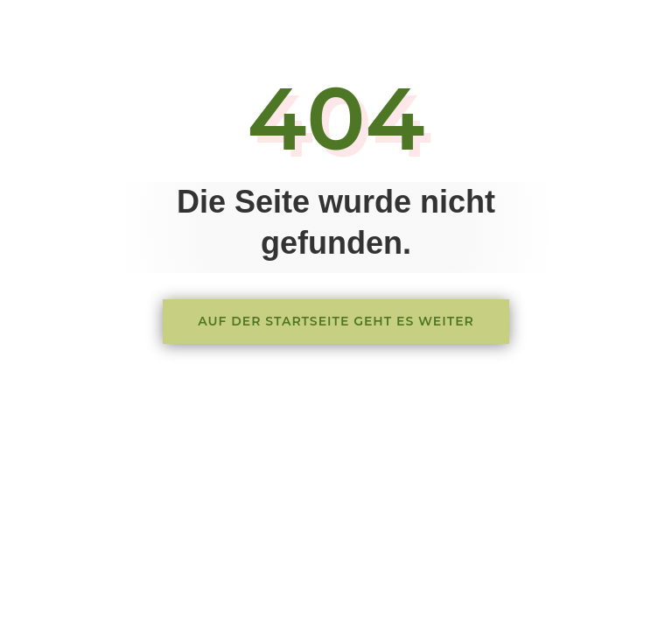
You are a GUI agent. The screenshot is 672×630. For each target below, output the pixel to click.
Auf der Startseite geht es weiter (336, 321)
